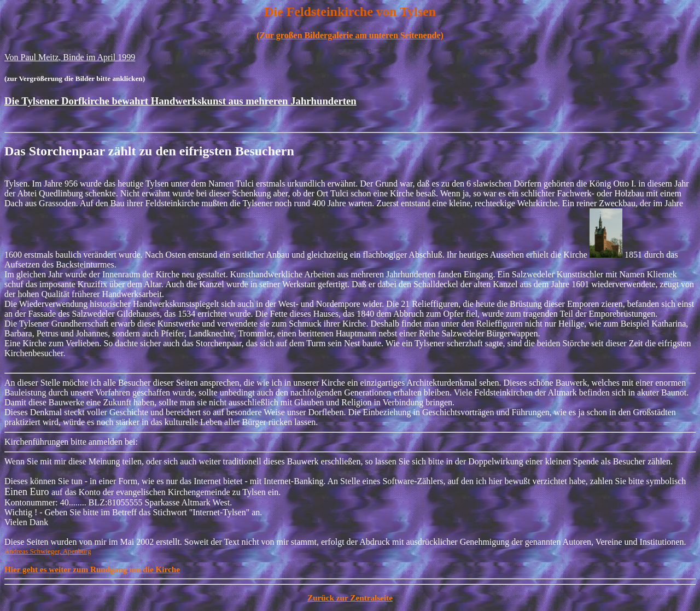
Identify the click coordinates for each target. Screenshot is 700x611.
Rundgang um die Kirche (135, 569)
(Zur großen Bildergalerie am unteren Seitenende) (350, 35)
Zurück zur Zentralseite (350, 598)
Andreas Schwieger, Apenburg (48, 551)
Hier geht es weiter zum (47, 569)
